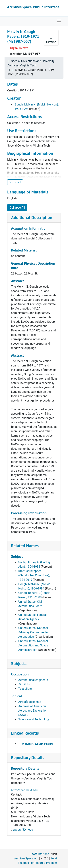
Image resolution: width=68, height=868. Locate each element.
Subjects (19, 664)
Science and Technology (34, 719)
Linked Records (25, 733)
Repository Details (28, 757)
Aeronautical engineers (33, 680)
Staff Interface (40, 854)
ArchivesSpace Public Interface (33, 7)
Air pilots (24, 684)
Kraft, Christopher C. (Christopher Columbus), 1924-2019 (34, 575)
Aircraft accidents (30, 702)
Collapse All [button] (17, 208)
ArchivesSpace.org (26, 858)
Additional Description (32, 217)
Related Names (25, 546)
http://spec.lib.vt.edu (24, 790)
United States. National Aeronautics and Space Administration (33, 645)
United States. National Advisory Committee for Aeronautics (34, 632)
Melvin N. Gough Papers (38, 744)
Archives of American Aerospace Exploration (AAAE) (33, 711)
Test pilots (25, 689)
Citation (51, 38)
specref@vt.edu (23, 830)
